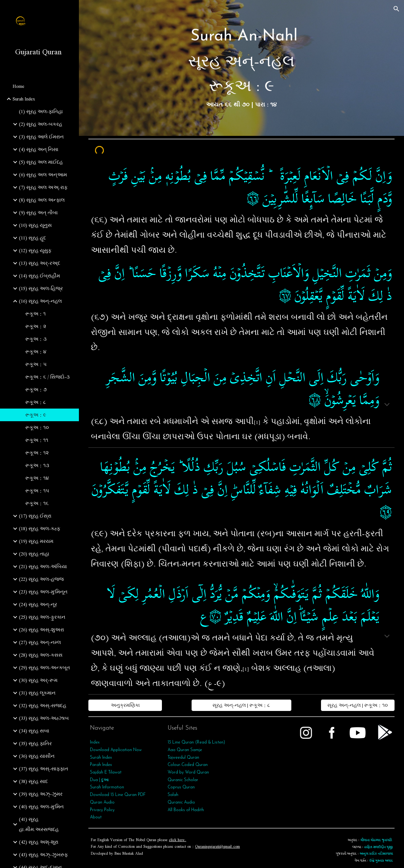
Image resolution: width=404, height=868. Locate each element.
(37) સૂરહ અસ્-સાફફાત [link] (44, 769)
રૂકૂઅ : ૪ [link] (36, 352)
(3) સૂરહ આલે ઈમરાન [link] (41, 137)
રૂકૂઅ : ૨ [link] (36, 326)
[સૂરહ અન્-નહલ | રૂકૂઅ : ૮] (241, 705)
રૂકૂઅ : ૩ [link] (36, 339)
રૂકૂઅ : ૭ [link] (36, 390)
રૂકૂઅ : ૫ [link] (36, 364)
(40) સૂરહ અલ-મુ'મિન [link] (41, 807)
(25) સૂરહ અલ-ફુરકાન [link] (42, 617)
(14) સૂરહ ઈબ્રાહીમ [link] (39, 276)
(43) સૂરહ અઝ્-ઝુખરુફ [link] (43, 855)
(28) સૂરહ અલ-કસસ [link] (41, 655)
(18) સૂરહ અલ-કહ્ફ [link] (40, 529)
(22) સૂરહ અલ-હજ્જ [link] (41, 579)
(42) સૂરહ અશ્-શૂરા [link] (39, 842)
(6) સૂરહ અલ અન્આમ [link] (43, 175)
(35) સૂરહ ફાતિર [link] (35, 744)
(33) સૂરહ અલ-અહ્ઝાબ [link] (44, 718)
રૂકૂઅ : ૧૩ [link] (37, 465)
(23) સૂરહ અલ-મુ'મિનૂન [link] (43, 592)
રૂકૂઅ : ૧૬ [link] (37, 503)
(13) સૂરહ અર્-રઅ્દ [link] (40, 263)
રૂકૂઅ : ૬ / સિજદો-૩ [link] (48, 377)
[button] (396, 9)
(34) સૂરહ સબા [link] (34, 731)
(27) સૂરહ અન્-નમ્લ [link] (40, 642)
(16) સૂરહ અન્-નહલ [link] (40, 301)
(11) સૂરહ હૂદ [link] (33, 238)
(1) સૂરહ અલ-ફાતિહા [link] (41, 112)
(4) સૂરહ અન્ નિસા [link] (39, 149)
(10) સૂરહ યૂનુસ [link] (35, 225)
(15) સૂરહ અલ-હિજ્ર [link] (41, 288)
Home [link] (18, 86)
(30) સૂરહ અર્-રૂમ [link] (38, 680)
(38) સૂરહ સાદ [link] (33, 781)
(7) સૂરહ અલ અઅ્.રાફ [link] (43, 187)
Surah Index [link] (24, 99)
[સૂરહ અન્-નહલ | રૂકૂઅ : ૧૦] (358, 705)
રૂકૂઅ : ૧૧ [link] (37, 440)
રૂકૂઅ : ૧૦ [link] (37, 428)
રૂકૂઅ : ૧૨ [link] (37, 453)
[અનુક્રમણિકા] (125, 705)
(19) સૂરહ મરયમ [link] (36, 541)
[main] (241, 68)
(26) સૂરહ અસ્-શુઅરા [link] (42, 630)
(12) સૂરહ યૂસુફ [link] (35, 251)
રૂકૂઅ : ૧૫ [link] (37, 491)
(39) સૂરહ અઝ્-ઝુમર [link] (41, 794)
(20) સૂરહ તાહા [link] (34, 554)
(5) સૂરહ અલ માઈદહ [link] (41, 162)
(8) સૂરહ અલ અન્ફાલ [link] (42, 200)
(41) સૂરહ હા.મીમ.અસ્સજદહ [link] (39, 824)
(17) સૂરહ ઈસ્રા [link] (35, 516)
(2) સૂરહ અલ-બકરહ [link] (41, 124)
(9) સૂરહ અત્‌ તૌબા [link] (38, 213)
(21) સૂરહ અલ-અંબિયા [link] (43, 567)
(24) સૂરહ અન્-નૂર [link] (38, 604)
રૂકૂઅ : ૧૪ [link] (37, 478)
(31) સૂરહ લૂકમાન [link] (37, 693)
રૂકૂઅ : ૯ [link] (36, 415)
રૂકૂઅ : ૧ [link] (36, 314)
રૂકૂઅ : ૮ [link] (36, 402)
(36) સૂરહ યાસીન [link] (37, 756)
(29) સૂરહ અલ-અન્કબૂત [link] (45, 668)
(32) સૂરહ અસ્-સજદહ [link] (43, 706)
